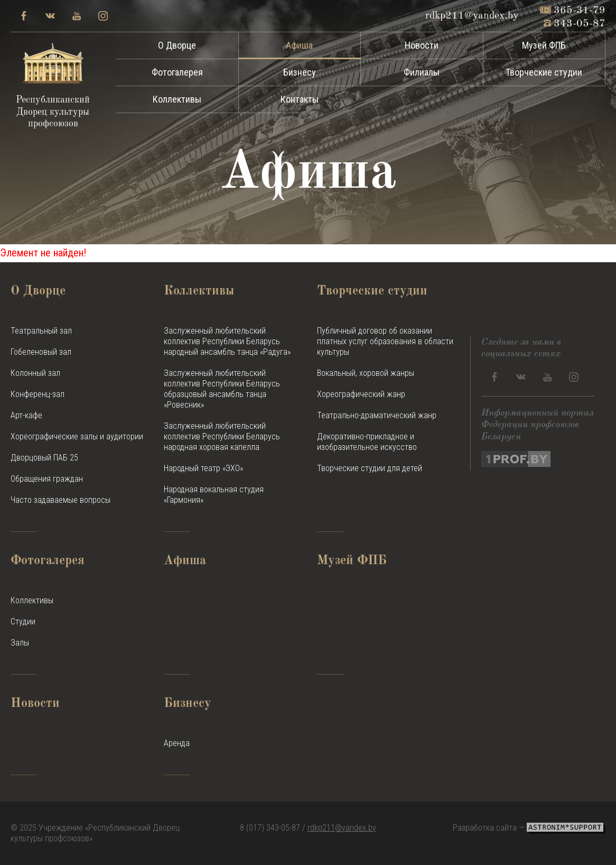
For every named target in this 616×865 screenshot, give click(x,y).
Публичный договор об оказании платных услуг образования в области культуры (385, 341)
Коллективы (177, 99)
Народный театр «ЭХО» (203, 468)
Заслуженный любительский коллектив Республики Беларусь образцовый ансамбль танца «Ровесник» (222, 389)
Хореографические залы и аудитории (77, 436)
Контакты (300, 99)
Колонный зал (35, 373)
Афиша (299, 45)
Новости (422, 45)
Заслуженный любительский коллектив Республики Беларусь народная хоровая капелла (222, 436)
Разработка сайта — (529, 828)
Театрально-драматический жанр (377, 415)
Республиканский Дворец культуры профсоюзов (53, 86)
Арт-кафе (26, 415)
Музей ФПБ (544, 45)
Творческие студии (544, 72)
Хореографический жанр (361, 394)
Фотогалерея (177, 72)
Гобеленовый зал (41, 352)
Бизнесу (300, 72)
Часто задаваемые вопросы (60, 500)
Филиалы (422, 72)
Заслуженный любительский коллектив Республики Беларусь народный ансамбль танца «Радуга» (227, 341)
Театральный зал (41, 331)
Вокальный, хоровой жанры (366, 373)
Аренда (177, 743)
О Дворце (177, 45)
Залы (20, 643)
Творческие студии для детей (370, 468)
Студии (23, 622)
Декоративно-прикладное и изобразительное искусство (367, 442)
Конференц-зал (38, 394)
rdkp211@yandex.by (342, 828)
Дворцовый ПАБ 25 (44, 458)
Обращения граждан (47, 479)
